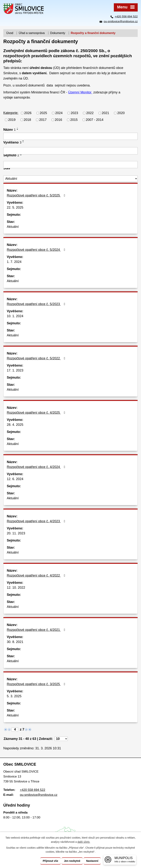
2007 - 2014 (95, 120)
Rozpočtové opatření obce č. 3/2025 (37, 684)
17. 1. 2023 (15, 370)
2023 (74, 113)
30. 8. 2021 (15, 642)
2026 (28, 113)
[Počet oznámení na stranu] (61, 739)
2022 (90, 113)
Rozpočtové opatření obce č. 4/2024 (37, 467)
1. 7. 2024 (14, 262)
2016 (58, 120)
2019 (12, 120)
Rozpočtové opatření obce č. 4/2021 (37, 630)
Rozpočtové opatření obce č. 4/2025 (37, 413)
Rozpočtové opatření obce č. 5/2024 (37, 250)
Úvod (10, 33)
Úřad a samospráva (32, 33)
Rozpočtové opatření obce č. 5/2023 (37, 304)
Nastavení (92, 861)
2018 (27, 120)
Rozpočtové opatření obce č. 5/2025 (37, 195)
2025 (43, 113)
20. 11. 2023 (16, 533)
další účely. (84, 842)
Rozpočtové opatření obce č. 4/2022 (37, 575)
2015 (74, 120)
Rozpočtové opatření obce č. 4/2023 (37, 521)
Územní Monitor (80, 92)
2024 (59, 113)
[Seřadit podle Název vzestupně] (18, 128)
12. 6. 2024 (15, 479)
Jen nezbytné (72, 861)
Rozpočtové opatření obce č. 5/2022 (37, 358)
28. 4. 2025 (15, 425)
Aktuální (13, 227)
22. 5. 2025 (15, 207)
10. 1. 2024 (15, 316)
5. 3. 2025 (14, 696)
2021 (105, 113)
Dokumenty (58, 33)
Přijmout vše (50, 861)
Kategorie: (11, 113)
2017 (43, 120)
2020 (121, 113)
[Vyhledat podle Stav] (70, 179)
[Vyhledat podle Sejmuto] (70, 165)
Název (9, 130)
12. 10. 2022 (16, 588)
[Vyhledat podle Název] (70, 136)
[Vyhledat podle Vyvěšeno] (70, 151)
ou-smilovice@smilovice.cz (121, 21)
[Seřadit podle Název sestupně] (18, 129)
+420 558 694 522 (126, 16)
